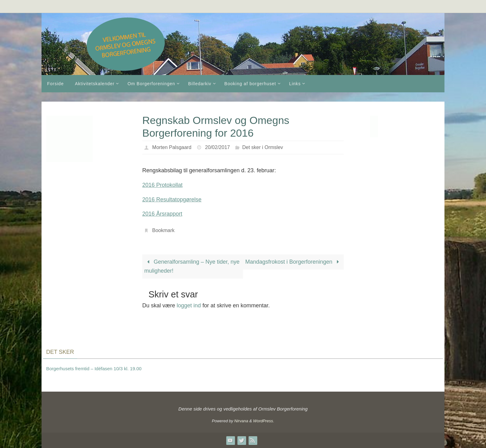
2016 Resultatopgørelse (172, 200)
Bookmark (163, 230)
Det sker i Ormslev (263, 147)
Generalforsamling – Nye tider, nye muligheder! (192, 266)
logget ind (189, 305)
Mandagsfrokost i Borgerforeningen (293, 262)
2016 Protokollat (162, 185)
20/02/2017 (218, 147)
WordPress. (264, 421)
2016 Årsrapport (162, 214)
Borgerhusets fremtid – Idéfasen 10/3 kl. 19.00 (94, 369)
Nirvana (241, 421)
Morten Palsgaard (172, 147)
